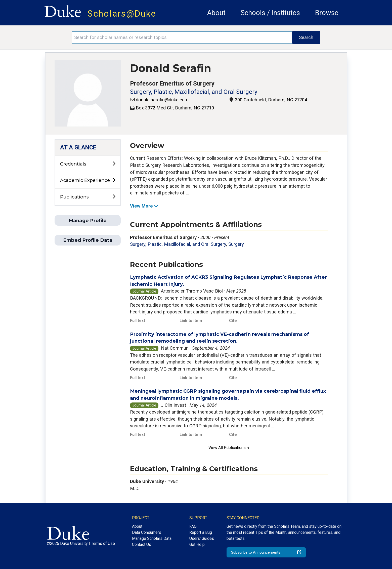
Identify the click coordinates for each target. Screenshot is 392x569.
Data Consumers (147, 532)
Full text (138, 321)
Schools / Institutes (270, 13)
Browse (327, 13)
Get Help (197, 544)
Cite (233, 321)
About (216, 13)
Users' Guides (202, 538)
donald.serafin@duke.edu (161, 100)
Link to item (191, 321)
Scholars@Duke (122, 14)
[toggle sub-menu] (114, 164)
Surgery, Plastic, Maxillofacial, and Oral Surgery (194, 92)
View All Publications (229, 448)
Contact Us (142, 544)
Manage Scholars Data (152, 538)
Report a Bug (201, 532)
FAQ (193, 526)
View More (144, 206)
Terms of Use (103, 543)
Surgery (236, 244)
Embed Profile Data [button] (88, 240)
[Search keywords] (182, 37)
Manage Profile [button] (88, 220)
